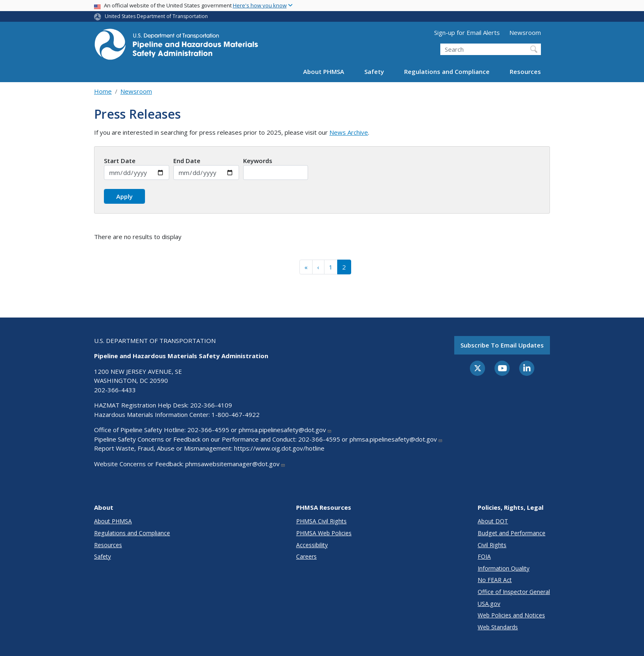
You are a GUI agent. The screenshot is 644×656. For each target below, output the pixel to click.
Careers (306, 556)
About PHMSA (324, 71)
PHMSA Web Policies (324, 533)
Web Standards (498, 627)
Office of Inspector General (514, 592)
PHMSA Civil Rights (321, 521)
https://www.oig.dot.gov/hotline (279, 448)
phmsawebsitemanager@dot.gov (235, 464)
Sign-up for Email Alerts (467, 32)
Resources (525, 71)
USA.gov (489, 604)
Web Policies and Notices (511, 615)
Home (103, 91)
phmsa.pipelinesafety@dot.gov (285, 430)
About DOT (493, 521)
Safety (374, 71)
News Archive (349, 132)
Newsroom (525, 32)
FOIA (484, 556)
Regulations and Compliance (447, 71)
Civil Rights (492, 545)
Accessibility (312, 545)
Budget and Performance (512, 533)
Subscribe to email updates (502, 345)
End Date (187, 161)
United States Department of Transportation (156, 16)
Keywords (258, 161)
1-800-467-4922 (236, 414)
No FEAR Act (495, 580)
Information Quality (504, 568)
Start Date (120, 161)
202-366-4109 (211, 405)
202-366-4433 (115, 390)
